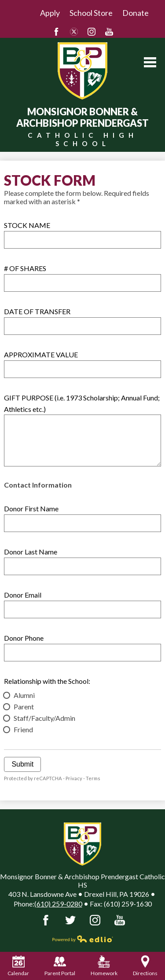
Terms (93, 778)
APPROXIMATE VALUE (41, 354)
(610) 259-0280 (58, 904)
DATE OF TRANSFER (37, 311)
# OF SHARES (25, 268)
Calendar (18, 966)
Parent (24, 707)
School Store (91, 13)
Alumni (24, 695)
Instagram (92, 32)
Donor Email (23, 595)
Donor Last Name (31, 552)
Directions (145, 966)
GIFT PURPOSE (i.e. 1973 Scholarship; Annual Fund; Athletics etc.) (82, 403)
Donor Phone (24, 638)
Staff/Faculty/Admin (44, 718)
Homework (104, 966)
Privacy (74, 778)
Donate (136, 13)
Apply (50, 13)
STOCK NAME (27, 225)
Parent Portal (60, 966)
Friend (23, 729)
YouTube (109, 32)
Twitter (74, 32)
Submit (22, 764)
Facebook (56, 32)
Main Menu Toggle (150, 62)
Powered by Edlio (83, 939)
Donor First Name (31, 508)
